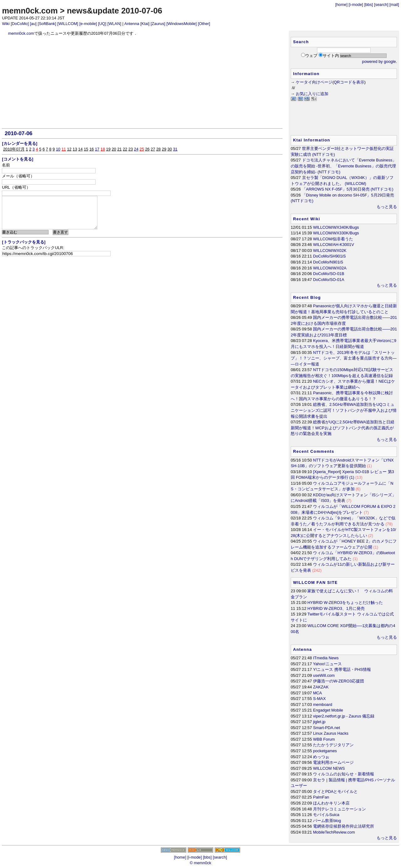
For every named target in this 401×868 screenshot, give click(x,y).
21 (119, 149)
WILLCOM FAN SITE (315, 582)
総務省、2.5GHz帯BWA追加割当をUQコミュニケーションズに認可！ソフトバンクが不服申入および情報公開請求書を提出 (344, 410)
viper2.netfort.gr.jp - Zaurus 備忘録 (344, 716)
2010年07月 (14, 149)
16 (91, 149)
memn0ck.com (30, 11)
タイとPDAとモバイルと (335, 791)
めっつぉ (321, 757)
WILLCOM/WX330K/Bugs (336, 233)
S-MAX (319, 699)
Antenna (132, 24)
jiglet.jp (319, 722)
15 (86, 149)
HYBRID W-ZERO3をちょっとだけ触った (345, 602)
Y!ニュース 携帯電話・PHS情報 (342, 669)
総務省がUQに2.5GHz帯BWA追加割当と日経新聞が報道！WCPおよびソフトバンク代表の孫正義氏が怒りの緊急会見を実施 (343, 428)
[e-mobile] (88, 24)
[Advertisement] (142, 82)
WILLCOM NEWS (329, 768)
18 (103, 149)
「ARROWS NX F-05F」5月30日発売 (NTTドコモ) (348, 189)
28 (159, 149)
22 (125, 149)
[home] (341, 5)
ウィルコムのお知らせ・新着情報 (344, 774)
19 (108, 149)
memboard (323, 705)
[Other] (204, 24)
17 (97, 149)
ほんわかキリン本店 (331, 803)
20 (114, 149)
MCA (317, 693)
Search (301, 42)
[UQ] (102, 24)
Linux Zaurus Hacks (331, 733)
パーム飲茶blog (327, 821)
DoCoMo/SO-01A (329, 280)
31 (175, 149)
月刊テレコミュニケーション (339, 809)
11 (64, 149)
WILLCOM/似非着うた (333, 239)
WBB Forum (324, 739)
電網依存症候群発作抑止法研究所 (344, 826)
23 (131, 149)
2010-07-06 (18, 133)
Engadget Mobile (328, 710)
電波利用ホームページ (333, 762)
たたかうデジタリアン (333, 745)
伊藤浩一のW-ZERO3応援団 (339, 681)
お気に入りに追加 (312, 94)
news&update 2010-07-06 (114, 11)
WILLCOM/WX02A (330, 268)
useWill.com (324, 675)
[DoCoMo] (20, 24)
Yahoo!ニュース (327, 664)
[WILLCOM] (68, 24)
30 (169, 149)
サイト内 (331, 56)
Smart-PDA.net (326, 728)
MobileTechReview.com (334, 832)
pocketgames (325, 751)
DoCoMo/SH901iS (329, 256)
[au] (33, 24)
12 (69, 149)
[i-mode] (356, 5)
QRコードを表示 (349, 82)
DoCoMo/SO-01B (329, 274)
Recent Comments (314, 451)
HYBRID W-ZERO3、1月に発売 (336, 608)
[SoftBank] (47, 24)
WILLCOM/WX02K (330, 250)
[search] (381, 5)
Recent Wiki (307, 219)
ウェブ (311, 56)
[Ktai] (145, 24)
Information (306, 74)
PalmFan (321, 797)
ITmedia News (326, 658)
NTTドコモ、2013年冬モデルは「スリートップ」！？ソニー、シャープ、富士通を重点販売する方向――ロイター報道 (344, 358)
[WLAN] (114, 24)
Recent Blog (307, 297)
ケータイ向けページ (314, 82)
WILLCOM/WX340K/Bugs (336, 227)
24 (136, 149)
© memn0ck (200, 863)
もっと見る (387, 207)
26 (147, 149)
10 (58, 149)
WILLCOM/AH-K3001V (333, 245)
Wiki (6, 24)
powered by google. (380, 61)
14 (81, 149)
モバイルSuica (326, 815)
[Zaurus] (158, 24)
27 (153, 149)
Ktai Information (312, 140)
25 (142, 149)
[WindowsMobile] (182, 24)
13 (75, 149)
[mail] (394, 5)
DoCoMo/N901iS (328, 262)
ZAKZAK (321, 687)
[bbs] (369, 5)
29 (164, 149)
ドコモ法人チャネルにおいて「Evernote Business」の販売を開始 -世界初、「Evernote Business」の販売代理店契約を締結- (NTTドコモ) (344, 166)
